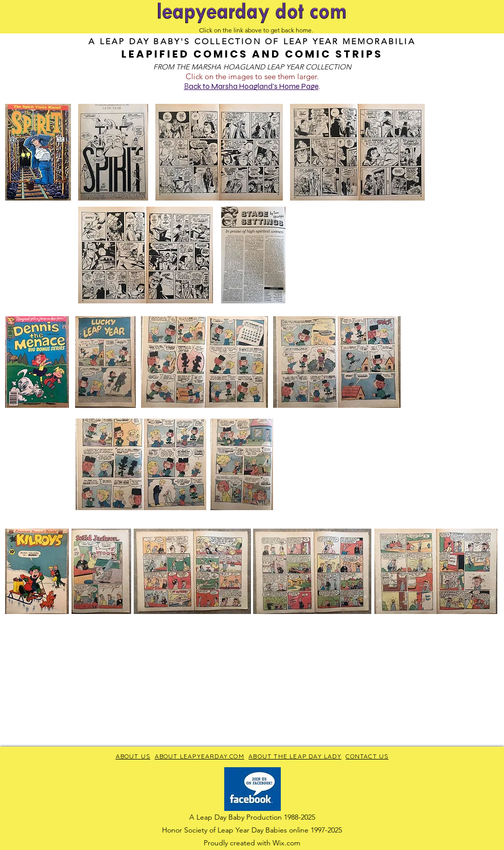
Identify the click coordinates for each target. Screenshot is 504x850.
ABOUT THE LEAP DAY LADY (295, 756)
